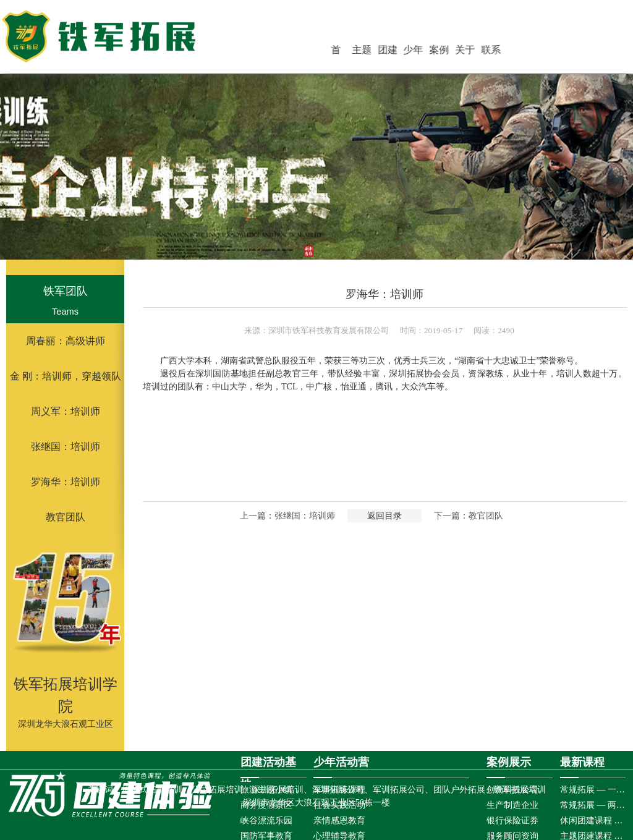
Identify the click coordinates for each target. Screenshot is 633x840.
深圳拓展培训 (278, 790)
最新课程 (582, 762)
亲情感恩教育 (339, 821)
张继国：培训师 (66, 447)
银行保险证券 (512, 821)
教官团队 (66, 517)
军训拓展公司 (399, 790)
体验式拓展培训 (152, 790)
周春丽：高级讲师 (66, 341)
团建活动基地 (412, 52)
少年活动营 (434, 52)
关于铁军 (479, 52)
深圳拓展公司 (338, 790)
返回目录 (384, 516)
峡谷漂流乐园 (266, 821)
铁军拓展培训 (520, 790)
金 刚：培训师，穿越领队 (66, 376)
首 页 (368, 52)
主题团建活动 (389, 52)
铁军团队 (66, 291)
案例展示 (456, 52)
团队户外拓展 (459, 790)
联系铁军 (501, 52)
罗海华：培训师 (66, 482)
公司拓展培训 (217, 790)
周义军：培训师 (66, 411)
